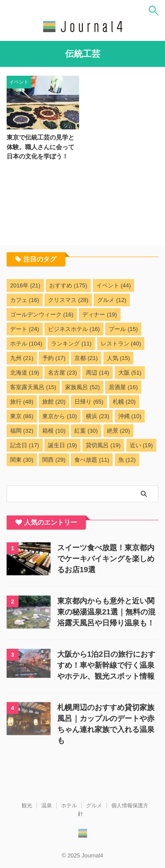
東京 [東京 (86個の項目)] (22, 416)
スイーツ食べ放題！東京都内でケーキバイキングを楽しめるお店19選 (106, 559)
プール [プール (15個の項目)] (123, 329)
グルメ (94, 805)
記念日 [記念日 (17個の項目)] (25, 445)
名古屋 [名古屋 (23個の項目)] (62, 373)
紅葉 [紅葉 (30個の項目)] (86, 431)
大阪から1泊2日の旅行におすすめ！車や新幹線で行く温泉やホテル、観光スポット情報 (106, 665)
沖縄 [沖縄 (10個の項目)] (130, 416)
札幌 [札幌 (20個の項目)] (124, 402)
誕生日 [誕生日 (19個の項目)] (62, 445)
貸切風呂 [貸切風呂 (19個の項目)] (103, 445)
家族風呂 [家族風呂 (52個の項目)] (82, 387)
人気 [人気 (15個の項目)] (119, 358)
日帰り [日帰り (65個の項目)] (89, 402)
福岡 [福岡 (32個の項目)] (22, 431)
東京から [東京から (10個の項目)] (60, 416)
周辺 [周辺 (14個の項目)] (97, 373)
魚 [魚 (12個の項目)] (127, 460)
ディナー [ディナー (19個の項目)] (100, 314)
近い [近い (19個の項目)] (141, 445)
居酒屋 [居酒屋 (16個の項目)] (123, 387)
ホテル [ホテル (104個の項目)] (26, 344)
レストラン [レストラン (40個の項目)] (121, 344)
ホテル (69, 805)
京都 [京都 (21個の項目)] (86, 358)
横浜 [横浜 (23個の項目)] (97, 416)
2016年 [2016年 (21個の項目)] (25, 285)
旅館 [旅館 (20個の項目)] (54, 402)
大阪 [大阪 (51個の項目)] (130, 373)
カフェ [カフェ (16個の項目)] (25, 300)
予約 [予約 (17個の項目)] (54, 358)
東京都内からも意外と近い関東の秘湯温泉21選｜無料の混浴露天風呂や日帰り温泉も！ (106, 612)
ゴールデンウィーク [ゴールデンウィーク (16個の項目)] (42, 314)
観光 (27, 805)
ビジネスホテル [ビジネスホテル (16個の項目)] (74, 329)
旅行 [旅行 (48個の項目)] (22, 402)
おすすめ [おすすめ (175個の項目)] (68, 285)
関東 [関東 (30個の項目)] (22, 460)
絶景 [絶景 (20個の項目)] (119, 431)
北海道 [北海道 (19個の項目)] (25, 373)
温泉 (47, 805)
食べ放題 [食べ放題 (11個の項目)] (92, 460)
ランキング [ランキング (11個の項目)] (71, 344)
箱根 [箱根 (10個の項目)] (54, 431)
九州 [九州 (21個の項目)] (22, 358)
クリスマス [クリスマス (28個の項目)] (68, 300)
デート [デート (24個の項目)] (25, 329)
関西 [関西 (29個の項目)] (54, 460)
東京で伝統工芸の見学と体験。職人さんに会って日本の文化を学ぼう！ (40, 147)
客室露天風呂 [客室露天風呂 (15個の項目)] (33, 387)
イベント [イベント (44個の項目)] (114, 285)
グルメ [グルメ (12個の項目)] (112, 300)
